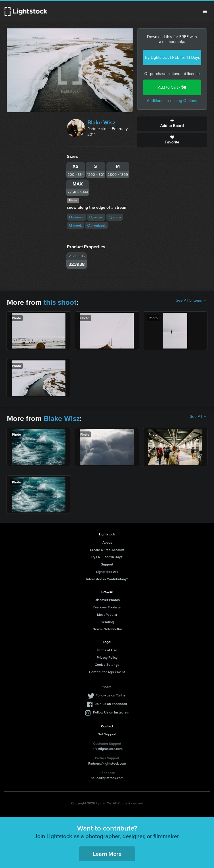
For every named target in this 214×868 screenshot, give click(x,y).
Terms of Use (107, 650)
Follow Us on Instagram (111, 712)
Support (107, 564)
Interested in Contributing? (107, 579)
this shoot (60, 302)
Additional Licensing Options (172, 101)
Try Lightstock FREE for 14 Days (172, 58)
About (107, 542)
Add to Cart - (172, 87)
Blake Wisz (101, 122)
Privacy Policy (107, 657)
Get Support (107, 734)
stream (76, 217)
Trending (107, 622)
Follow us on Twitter (111, 695)
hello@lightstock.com (107, 778)
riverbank (96, 225)
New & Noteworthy (107, 629)
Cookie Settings (107, 664)
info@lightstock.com (107, 749)
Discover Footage (107, 607)
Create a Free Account (107, 550)
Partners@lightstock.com (107, 763)
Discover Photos (107, 600)
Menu (205, 11)
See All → (198, 417)
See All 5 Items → (192, 301)
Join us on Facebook (111, 704)
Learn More (107, 854)
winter (96, 217)
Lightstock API (107, 572)
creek (75, 225)
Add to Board (172, 124)
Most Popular (107, 615)
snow (115, 217)
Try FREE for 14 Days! (107, 557)
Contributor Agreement (107, 672)
